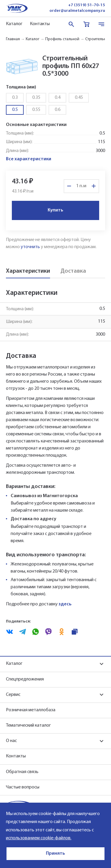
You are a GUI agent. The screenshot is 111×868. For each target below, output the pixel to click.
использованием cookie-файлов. (39, 838)
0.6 (58, 110)
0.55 (36, 110)
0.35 (36, 98)
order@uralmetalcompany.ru (77, 11)
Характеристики (28, 271)
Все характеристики (29, 159)
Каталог (14, 24)
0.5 (15, 110)
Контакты (40, 24)
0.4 (58, 98)
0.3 (15, 98)
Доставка (73, 271)
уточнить (30, 247)
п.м (83, 186)
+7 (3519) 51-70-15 (87, 5)
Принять (55, 854)
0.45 (79, 98)
